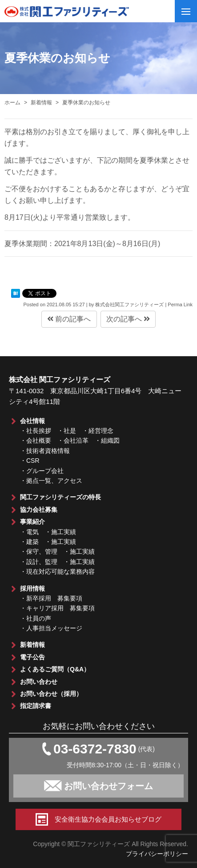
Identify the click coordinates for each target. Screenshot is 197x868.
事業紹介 (32, 522)
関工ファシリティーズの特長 (60, 497)
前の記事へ (69, 319)
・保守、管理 (39, 551)
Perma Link (180, 304)
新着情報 (32, 645)
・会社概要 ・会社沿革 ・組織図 (70, 440)
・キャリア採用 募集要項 (57, 608)
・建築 (29, 542)
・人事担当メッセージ (51, 628)
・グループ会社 (42, 471)
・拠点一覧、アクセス (51, 481)
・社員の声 (36, 618)
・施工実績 (60, 532)
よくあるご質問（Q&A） (55, 669)
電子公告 (32, 657)
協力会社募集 (39, 510)
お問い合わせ (39, 682)
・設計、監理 (39, 562)
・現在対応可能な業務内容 (57, 572)
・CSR (30, 461)
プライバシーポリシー (157, 854)
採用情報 (32, 588)
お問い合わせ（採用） (51, 694)
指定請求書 (36, 706)
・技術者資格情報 (45, 451)
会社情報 (32, 421)
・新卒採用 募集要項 (51, 598)
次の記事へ (128, 319)
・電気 (29, 532)
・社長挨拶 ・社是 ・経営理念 (67, 431)
